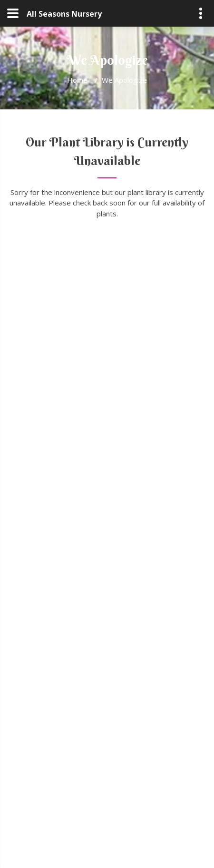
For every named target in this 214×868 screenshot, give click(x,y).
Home (77, 80)
